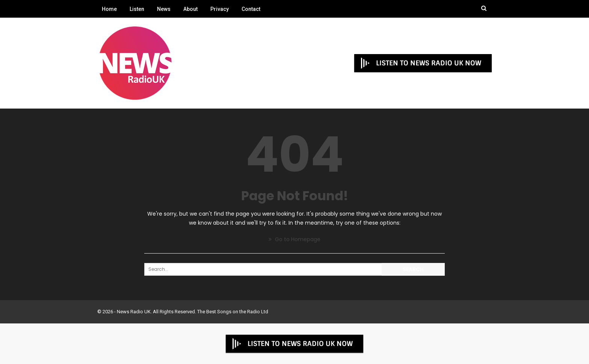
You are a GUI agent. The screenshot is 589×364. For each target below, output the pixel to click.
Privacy (220, 9)
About (190, 9)
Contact (251, 9)
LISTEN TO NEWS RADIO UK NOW (420, 63)
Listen (137, 9)
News (164, 9)
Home (109, 9)
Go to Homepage (294, 239)
